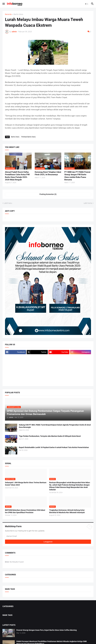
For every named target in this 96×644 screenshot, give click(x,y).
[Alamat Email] (48, 536)
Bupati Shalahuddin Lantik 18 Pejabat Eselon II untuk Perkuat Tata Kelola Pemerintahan (54, 447)
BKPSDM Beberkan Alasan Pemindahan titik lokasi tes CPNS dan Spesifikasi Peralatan (25, 511)
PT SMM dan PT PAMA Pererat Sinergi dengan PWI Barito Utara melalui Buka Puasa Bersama (77, 176)
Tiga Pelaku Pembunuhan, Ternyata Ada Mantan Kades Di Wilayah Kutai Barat (50, 436)
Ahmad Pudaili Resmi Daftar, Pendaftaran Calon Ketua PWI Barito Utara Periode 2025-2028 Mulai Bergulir (17, 176)
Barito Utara (18, 14)
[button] (3, 4)
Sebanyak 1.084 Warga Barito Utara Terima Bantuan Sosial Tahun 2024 (26, 484)
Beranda (8, 14)
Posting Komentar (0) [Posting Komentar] (48, 194)
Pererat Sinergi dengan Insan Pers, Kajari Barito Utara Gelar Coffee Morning (46, 630)
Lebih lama (88, 203)
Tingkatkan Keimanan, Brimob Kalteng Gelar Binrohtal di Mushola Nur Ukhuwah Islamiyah (67, 511)
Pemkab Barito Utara (28, 137)
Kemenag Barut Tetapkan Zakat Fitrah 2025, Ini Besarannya (48, 173)
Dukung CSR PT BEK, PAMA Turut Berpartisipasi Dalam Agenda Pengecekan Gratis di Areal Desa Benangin (55, 426)
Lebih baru (8, 203)
